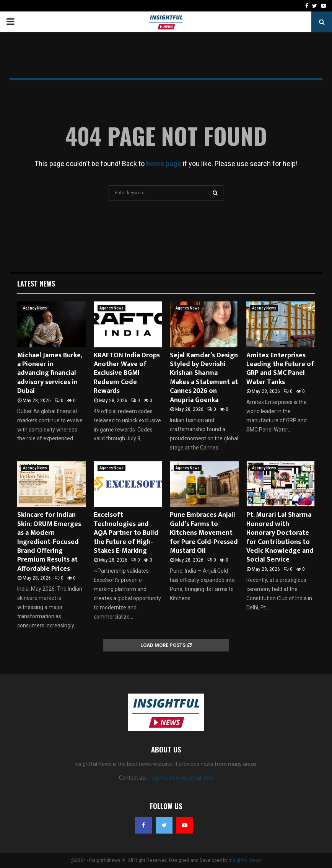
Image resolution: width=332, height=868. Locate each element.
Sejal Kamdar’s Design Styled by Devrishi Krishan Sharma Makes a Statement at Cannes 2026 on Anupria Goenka (204, 378)
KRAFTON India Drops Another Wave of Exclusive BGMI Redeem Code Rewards (127, 373)
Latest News (36, 283)
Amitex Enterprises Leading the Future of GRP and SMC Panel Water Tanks (280, 369)
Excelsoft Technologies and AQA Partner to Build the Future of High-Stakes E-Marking (126, 533)
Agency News (35, 308)
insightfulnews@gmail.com (180, 778)
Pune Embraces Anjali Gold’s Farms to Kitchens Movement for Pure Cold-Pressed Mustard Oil (204, 533)
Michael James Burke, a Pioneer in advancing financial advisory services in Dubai (50, 373)
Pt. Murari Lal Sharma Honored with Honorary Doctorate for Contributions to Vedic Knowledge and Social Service (280, 537)
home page (164, 164)
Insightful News (245, 860)
